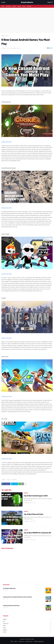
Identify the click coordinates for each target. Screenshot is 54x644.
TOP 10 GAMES (14, 480)
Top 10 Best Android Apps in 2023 (36, 496)
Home (3, 36)
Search (49, 2)
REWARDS (8, 6)
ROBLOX (27, 632)
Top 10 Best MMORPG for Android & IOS (37, 533)
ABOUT (16, 641)
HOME (3, 6)
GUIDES (14, 6)
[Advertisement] (27, 20)
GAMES (19, 6)
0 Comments (18, 48)
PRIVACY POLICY (29, 641)
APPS (24, 6)
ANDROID (7, 36)
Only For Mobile (31, 639)
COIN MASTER (27, 624)
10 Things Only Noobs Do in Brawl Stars (11, 606)
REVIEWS (29, 6)
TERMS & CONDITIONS (39, 641)
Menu (4, 2)
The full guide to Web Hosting (9, 588)
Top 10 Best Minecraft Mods (33, 514)
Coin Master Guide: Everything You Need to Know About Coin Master (17, 597)
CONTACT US (21, 641)
